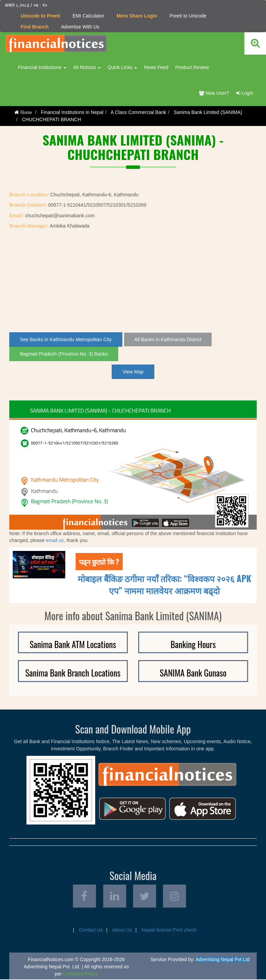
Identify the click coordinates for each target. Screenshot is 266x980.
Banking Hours (193, 644)
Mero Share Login (137, 16)
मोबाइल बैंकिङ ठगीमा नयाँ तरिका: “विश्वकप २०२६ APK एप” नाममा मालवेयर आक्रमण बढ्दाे (164, 584)
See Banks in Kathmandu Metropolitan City (66, 339)
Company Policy (80, 975)
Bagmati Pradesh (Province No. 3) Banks (64, 354)
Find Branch (35, 27)
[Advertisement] (133, 281)
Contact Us (91, 931)
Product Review (192, 67)
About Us (122, 931)
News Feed (156, 67)
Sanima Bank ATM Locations (73, 644)
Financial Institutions (42, 67)
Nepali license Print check (169, 931)
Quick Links (122, 67)
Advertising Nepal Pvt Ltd (223, 960)
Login (245, 93)
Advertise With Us (80, 27)
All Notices (87, 67)
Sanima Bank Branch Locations (73, 673)
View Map (133, 372)
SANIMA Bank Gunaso (193, 673)
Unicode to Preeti (40, 16)
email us (55, 540)
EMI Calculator (88, 16)
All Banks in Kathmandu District (168, 339)
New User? (214, 93)
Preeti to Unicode (188, 16)
